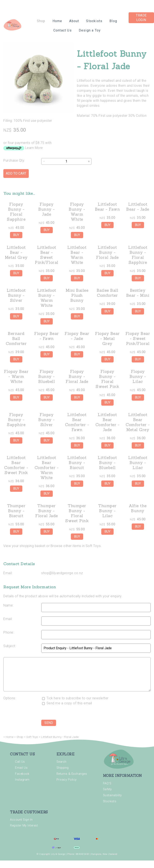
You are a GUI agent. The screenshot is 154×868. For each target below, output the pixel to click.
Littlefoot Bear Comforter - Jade (108, 422)
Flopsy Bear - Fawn (47, 336)
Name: (8, 605)
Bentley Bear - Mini (138, 293)
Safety (107, 789)
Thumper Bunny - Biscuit (16, 511)
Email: (8, 573)
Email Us (21, 768)
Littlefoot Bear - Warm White (77, 255)
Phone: (9, 632)
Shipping (63, 768)
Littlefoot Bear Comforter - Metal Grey (138, 422)
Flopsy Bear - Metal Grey (107, 338)
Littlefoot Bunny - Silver (16, 295)
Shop (41, 21)
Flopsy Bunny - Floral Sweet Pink (107, 379)
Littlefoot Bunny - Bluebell (107, 463)
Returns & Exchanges (72, 774)
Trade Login (141, 18)
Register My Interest (24, 826)
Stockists (94, 21)
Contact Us (63, 30)
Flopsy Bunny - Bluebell (47, 376)
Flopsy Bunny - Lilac (138, 376)
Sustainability (112, 795)
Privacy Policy (67, 780)
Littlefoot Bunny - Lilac (138, 463)
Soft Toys (32, 737)
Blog (113, 21)
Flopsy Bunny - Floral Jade (77, 376)
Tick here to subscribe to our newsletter (75, 698)
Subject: (10, 646)
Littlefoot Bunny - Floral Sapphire (138, 255)
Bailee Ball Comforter (108, 293)
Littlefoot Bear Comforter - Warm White (47, 468)
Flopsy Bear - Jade (77, 336)
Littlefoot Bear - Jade (138, 207)
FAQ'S (107, 783)
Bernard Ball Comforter (16, 338)
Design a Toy (90, 30)
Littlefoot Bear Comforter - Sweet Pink (16, 465)
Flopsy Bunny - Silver (47, 420)
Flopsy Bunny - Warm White (77, 212)
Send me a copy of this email (67, 703)
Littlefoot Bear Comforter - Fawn (77, 422)
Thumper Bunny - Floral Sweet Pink (77, 513)
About (74, 21)
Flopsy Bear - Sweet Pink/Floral (138, 338)
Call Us (20, 762)
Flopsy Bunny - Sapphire (16, 420)
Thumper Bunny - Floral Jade (47, 511)
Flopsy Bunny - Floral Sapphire (16, 212)
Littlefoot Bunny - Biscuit (77, 463)
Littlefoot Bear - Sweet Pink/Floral (47, 255)
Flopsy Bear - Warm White (16, 376)
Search (61, 762)
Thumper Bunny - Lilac (107, 511)
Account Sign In (21, 820)
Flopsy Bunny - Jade (47, 209)
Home (57, 21)
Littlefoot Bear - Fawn (108, 207)
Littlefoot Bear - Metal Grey (16, 252)
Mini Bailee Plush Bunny (77, 295)
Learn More (34, 148)
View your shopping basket (24, 546)
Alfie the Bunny (138, 508)
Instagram (22, 780)
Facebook (22, 774)
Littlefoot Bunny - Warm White (47, 298)
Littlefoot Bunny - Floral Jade (107, 252)
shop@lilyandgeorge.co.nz (62, 573)
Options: (10, 698)
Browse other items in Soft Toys (76, 546)
